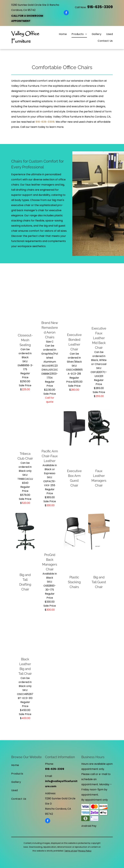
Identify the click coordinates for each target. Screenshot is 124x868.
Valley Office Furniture (25, 38)
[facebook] (66, 13)
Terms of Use (71, 851)
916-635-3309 (100, 7)
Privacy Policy (85, 851)
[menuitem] (60, 34)
